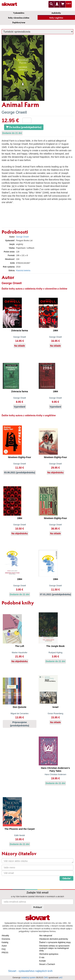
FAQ (4, 949)
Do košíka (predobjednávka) (24, 127)
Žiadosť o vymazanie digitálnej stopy (55, 942)
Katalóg (5, 942)
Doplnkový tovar (19, 22)
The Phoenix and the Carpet (20, 829)
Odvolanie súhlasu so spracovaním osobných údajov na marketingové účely (54, 948)
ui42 (61, 978)
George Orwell (14, 112)
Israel (55, 707)
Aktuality (5, 936)
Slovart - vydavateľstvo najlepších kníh (30, 971)
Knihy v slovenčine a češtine (19, 18)
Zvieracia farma (20, 331)
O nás (42, 957)
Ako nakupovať (46, 936)
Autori (4, 946)
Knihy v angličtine (56, 18)
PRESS (5, 953)
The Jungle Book (55, 646)
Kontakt (43, 961)
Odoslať (66, 878)
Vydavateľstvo (19, 13)
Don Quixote (20, 707)
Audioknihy (56, 13)
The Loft (20, 646)
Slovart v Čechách (47, 964)
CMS (46, 978)
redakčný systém (28, 978)
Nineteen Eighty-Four (20, 457)
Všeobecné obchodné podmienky (54, 939)
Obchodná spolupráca (49, 954)
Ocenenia (6, 939)
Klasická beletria (23, 271)
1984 (55, 331)
